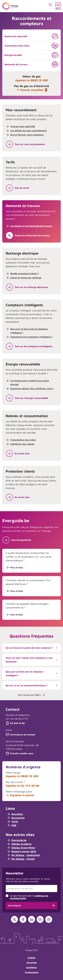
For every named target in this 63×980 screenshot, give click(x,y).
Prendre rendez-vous (19, 753)
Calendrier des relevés (22, 444)
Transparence (32, 972)
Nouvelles (15, 814)
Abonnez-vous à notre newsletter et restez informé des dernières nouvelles (28, 880)
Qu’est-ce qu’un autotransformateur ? (32, 685)
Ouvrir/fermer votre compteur (27, 135)
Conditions (31, 967)
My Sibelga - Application (23, 855)
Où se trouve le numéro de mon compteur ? (32, 648)
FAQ (12, 825)
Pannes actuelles (32, 90)
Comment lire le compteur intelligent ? (31, 337)
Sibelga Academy (19, 844)
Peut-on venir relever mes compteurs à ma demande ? (32, 660)
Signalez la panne (20, 795)
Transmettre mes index (23, 440)
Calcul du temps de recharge (26, 278)
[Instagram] (49, 919)
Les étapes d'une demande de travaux (31, 226)
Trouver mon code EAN (23, 126)
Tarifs (12, 822)
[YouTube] (40, 919)
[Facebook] (23, 919)
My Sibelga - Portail (21, 859)
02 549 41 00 (15, 723)
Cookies (31, 958)
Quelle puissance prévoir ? (25, 273)
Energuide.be (17, 840)
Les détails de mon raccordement (28, 131)
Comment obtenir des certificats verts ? (32, 389)
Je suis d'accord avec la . (29, 897)
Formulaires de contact (20, 735)
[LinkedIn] (32, 919)
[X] (14, 919)
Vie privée (31, 963)
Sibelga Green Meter (21, 848)
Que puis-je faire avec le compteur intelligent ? (32, 673)
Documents (16, 818)
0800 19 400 (39, 80)
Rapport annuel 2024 (21, 851)
